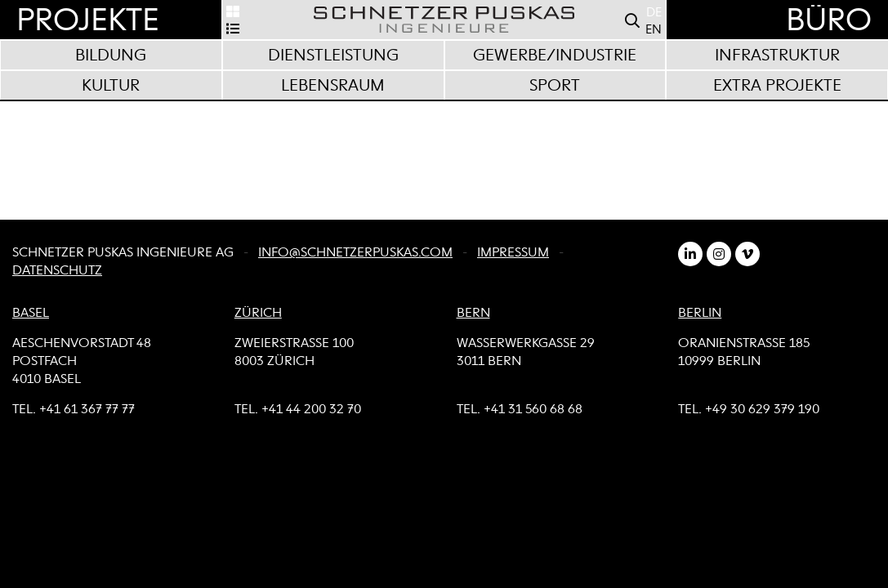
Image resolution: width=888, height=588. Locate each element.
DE (654, 13)
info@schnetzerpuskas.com (355, 253)
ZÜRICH (258, 314)
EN (654, 30)
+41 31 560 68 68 (533, 410)
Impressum (513, 253)
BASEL (31, 314)
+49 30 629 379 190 (762, 410)
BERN (473, 314)
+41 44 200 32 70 (311, 410)
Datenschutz (57, 271)
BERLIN (700, 314)
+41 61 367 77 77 (87, 410)
